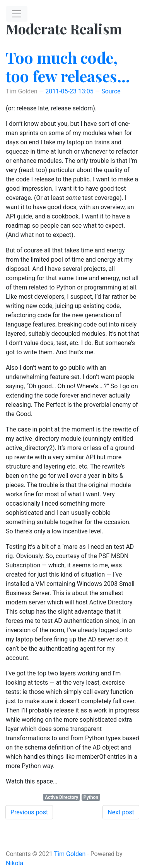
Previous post (29, 812)
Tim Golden (70, 854)
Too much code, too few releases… (68, 67)
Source (111, 91)
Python (91, 797)
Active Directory (61, 797)
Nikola (14, 863)
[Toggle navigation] (17, 14)
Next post (121, 812)
